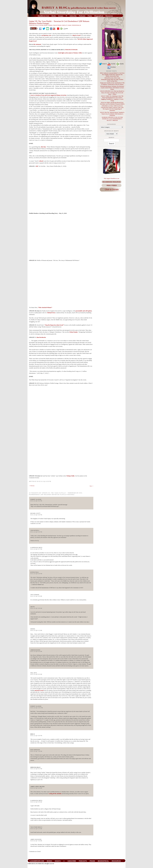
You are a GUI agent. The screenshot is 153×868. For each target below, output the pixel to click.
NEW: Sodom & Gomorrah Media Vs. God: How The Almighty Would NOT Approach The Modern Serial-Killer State (112, 75)
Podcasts (82, 16)
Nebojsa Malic (35, 767)
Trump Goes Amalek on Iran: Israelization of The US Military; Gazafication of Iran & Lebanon (112, 84)
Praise (90, 16)
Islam (41, 25)
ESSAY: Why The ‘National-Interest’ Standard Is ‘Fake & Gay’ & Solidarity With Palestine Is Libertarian (112, 114)
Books (54, 16)
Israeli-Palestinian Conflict (58, 25)
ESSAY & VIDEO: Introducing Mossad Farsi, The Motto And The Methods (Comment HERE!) (112, 103)
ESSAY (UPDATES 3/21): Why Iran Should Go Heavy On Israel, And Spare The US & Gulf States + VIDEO (112, 93)
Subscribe (73, 16)
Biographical (99, 16)
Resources (109, 16)
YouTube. (111, 64)
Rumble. (120, 64)
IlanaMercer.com (43, 16)
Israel (46, 25)
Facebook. (112, 67)
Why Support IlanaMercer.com (112, 178)
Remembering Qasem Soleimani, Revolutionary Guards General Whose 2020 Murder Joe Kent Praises (112, 88)
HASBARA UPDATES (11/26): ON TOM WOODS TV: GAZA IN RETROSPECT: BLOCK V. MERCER (112, 119)
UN (80, 25)
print (66, 28)
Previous (32, 486)
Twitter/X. (103, 64)
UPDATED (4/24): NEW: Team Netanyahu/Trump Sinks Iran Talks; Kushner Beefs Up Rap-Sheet (112, 80)
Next (92, 486)
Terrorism (75, 25)
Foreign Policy (34, 25)
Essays (61, 16)
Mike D (33, 734)
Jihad (70, 25)
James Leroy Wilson (37, 787)
